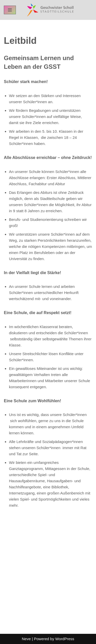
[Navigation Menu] (10, 10)
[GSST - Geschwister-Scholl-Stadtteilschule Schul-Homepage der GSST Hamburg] (49, 10)
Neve (26, 639)
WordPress (65, 639)
